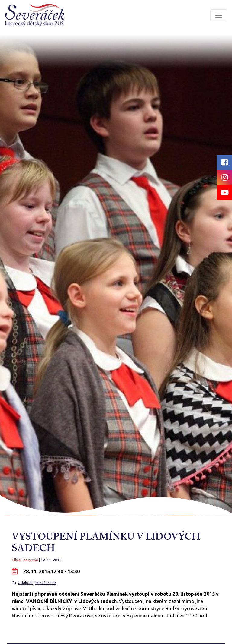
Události (25, 582)
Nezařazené (45, 582)
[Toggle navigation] (219, 15)
